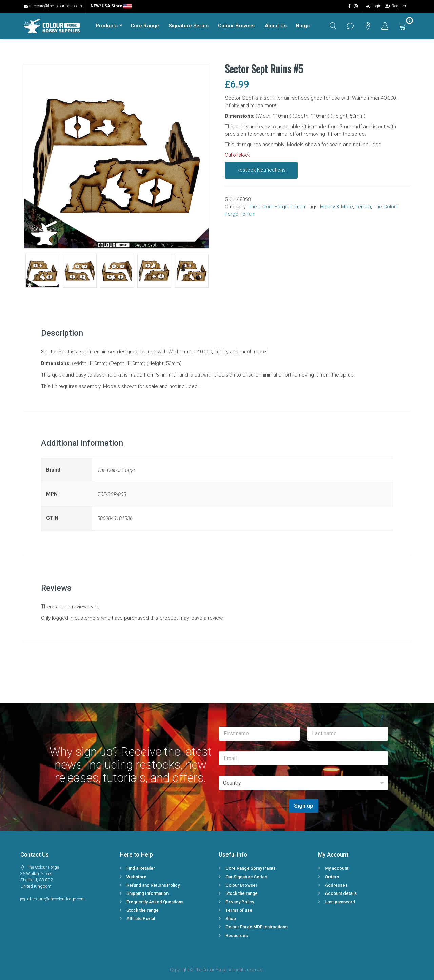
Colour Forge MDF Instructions (257, 927)
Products (107, 26)
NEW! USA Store (111, 6)
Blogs (303, 26)
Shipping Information (147, 893)
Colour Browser (237, 26)
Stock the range (143, 910)
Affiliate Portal (141, 918)
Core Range (145, 26)
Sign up (304, 806)
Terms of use (239, 910)
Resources (237, 935)
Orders (332, 877)
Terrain (363, 207)
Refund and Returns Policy (153, 885)
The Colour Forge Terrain (277, 207)
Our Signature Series (246, 877)
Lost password (340, 902)
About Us (276, 26)
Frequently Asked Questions (155, 902)
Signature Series (189, 26)
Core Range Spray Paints (251, 868)
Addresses (336, 885)
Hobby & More (337, 207)
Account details (341, 893)
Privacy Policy (240, 902)
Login (374, 6)
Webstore (136, 877)
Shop (231, 918)
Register (396, 6)
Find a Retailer (141, 868)
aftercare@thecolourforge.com (53, 6)
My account (337, 868)
